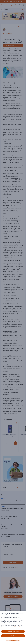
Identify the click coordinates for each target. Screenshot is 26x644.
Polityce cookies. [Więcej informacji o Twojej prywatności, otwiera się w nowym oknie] (18, 627)
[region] (13, 627)
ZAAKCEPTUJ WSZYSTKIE (13, 632)
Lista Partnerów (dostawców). (7, 628)
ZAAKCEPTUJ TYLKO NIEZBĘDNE (13, 636)
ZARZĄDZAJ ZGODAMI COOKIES (13, 640)
